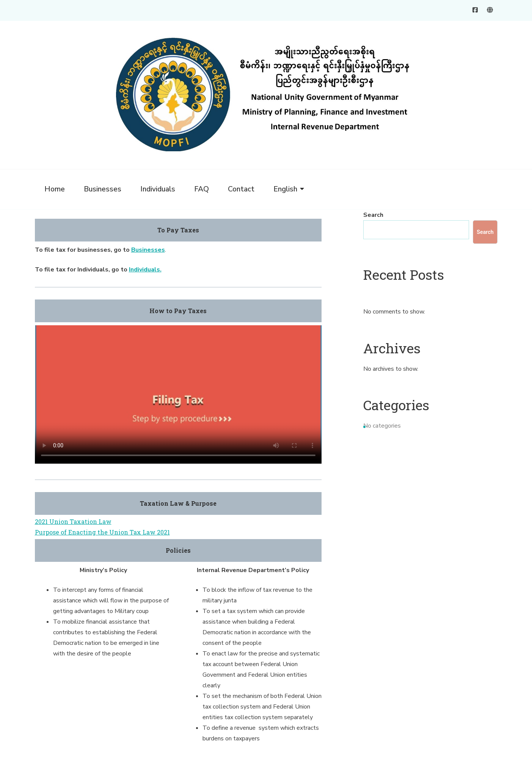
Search (373, 215)
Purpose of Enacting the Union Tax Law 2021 (102, 532)
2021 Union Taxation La (70, 521)
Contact (241, 189)
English (285, 189)
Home (55, 189)
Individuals (158, 189)
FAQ (202, 189)
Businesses (103, 189)
